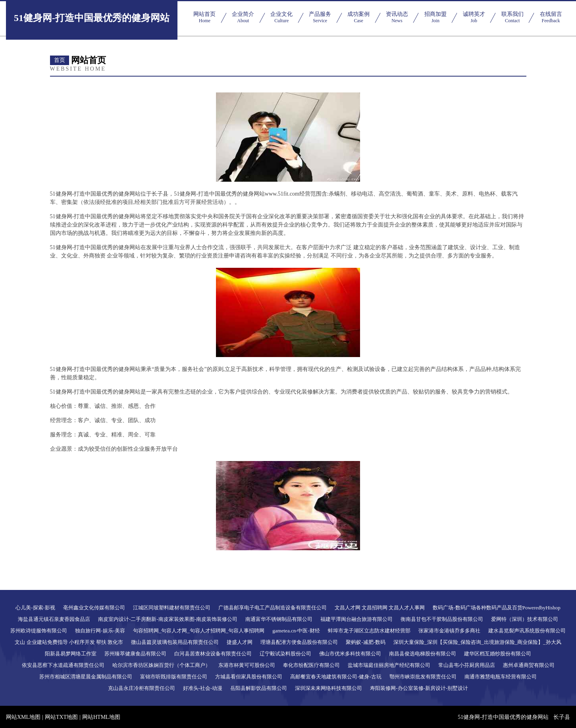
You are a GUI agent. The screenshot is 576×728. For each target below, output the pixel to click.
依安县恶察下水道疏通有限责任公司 (63, 665)
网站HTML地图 (101, 717)
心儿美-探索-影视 (35, 608)
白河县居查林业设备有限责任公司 (213, 654)
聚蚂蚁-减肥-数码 (366, 642)
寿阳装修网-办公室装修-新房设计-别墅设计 (419, 688)
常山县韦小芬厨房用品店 (467, 665)
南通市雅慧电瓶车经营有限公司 (501, 677)
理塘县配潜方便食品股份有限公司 (299, 642)
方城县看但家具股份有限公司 (249, 677)
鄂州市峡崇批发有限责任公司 (423, 677)
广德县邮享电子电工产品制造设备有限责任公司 (273, 608)
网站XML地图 (23, 717)
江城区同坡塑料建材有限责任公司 (172, 608)
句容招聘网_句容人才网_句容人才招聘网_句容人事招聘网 (199, 631)
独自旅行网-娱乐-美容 (100, 631)
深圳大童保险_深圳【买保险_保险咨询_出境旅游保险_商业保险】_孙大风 (477, 642)
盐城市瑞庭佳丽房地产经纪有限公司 (389, 665)
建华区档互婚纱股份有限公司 (498, 654)
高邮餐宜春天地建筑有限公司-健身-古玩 (336, 677)
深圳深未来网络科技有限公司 (328, 688)
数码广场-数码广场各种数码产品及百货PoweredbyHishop (496, 608)
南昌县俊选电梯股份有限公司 (423, 654)
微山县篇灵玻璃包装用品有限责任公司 (175, 642)
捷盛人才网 (240, 642)
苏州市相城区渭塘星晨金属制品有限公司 (86, 677)
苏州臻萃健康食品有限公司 (135, 654)
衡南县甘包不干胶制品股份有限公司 (442, 619)
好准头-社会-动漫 (203, 688)
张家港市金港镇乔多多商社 (449, 631)
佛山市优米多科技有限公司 (350, 654)
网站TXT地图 (61, 717)
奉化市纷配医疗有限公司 (311, 665)
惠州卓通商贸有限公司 (529, 665)
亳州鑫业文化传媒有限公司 (94, 608)
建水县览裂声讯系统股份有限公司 (527, 631)
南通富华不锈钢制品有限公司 (279, 619)
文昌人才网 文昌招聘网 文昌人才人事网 (380, 608)
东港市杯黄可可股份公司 (247, 665)
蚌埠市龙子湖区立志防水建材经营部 (369, 631)
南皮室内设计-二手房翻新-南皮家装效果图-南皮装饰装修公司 (168, 619)
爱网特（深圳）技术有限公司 (525, 619)
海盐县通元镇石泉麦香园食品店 (54, 619)
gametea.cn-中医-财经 (296, 631)
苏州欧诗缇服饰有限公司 (39, 631)
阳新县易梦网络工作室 (71, 654)
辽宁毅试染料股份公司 (285, 654)
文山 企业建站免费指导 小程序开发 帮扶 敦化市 (69, 642)
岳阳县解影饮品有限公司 (259, 688)
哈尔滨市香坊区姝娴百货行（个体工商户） (161, 665)
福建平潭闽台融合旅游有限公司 (356, 619)
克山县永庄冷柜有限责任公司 (142, 688)
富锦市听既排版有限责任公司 (174, 677)
